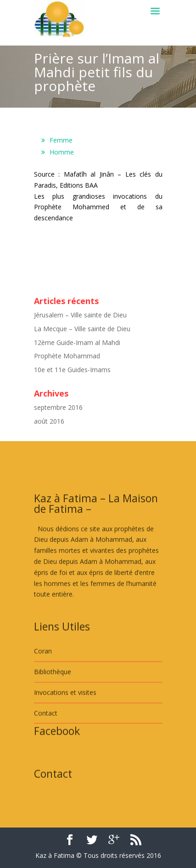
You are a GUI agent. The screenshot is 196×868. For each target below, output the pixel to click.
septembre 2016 (58, 407)
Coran (43, 681)
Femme (61, 140)
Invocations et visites (65, 721)
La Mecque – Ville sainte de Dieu (82, 329)
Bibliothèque (53, 701)
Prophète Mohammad (67, 356)
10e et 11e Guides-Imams (72, 370)
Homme (62, 152)
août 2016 (49, 421)
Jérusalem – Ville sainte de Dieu (80, 315)
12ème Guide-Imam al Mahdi (77, 342)
